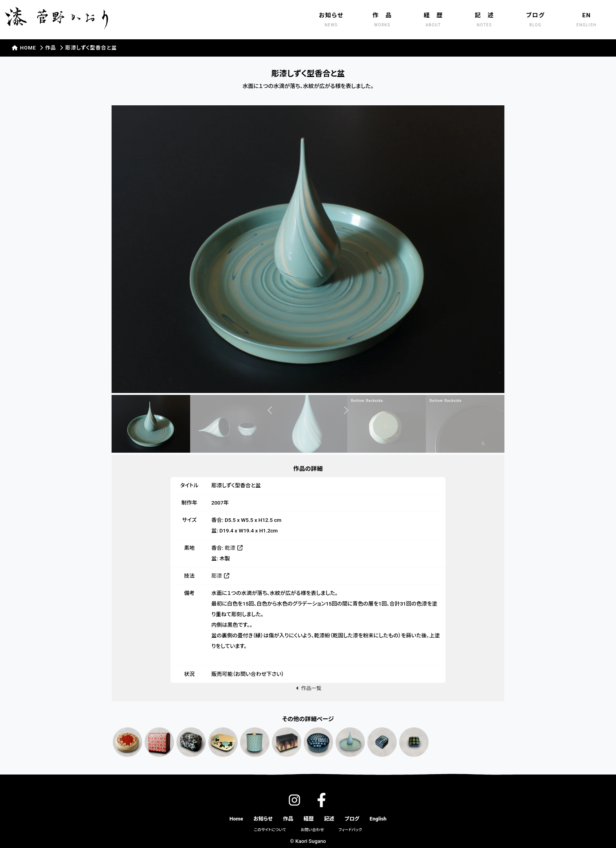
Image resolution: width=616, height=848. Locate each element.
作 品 (382, 20)
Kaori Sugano (311, 841)
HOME (25, 48)
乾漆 (234, 548)
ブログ (535, 20)
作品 (51, 48)
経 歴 (433, 20)
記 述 (484, 20)
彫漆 (220, 576)
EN (587, 20)
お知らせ (331, 20)
